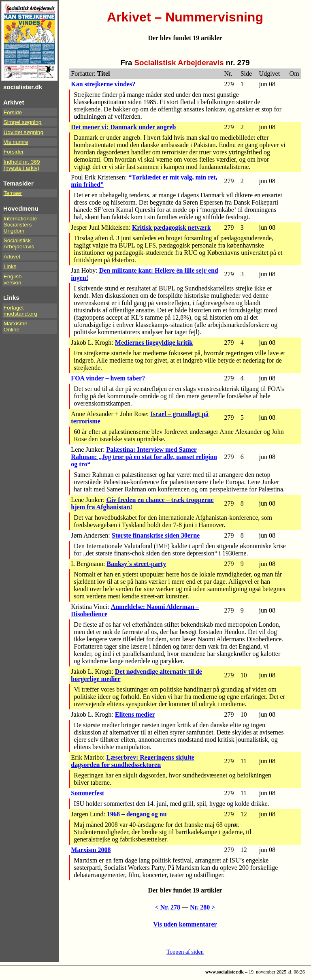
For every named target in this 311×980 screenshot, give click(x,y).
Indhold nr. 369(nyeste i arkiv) (22, 165)
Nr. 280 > (202, 907)
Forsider (14, 152)
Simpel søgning (23, 122)
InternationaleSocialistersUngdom (20, 225)
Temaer (13, 193)
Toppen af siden (185, 952)
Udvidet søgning (23, 132)
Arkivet (12, 257)
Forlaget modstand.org (20, 311)
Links (10, 266)
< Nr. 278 (168, 907)
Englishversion (13, 280)
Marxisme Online (16, 327)
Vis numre (16, 142)
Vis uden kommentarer (185, 924)
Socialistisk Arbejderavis (19, 243)
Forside (13, 112)
